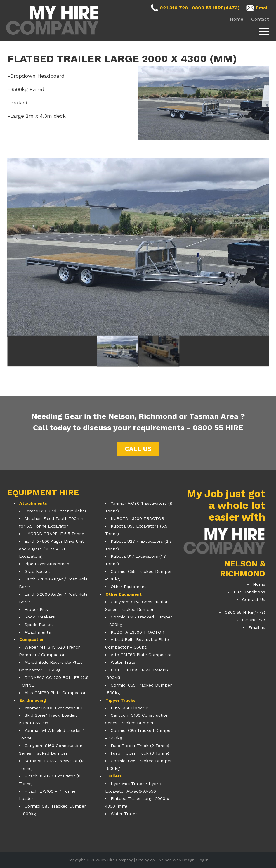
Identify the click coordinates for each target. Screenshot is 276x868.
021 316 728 (174, 8)
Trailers (114, 776)
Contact (260, 19)
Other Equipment (128, 587)
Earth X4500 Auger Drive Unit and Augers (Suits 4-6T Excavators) (51, 549)
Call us (138, 449)
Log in (203, 860)
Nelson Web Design (177, 860)
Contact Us (254, 599)
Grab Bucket (37, 571)
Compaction (32, 639)
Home (237, 19)
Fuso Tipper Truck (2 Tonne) (140, 746)
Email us (257, 627)
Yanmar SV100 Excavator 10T (54, 708)
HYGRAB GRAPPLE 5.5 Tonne (54, 534)
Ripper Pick (36, 609)
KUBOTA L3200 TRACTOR (137, 518)
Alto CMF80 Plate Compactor (55, 693)
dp (152, 860)
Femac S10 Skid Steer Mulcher (55, 511)
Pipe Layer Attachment (48, 564)
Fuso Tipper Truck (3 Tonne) (140, 753)
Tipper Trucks (120, 700)
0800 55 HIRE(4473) (216, 8)
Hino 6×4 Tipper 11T (131, 708)
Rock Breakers (40, 617)
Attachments (33, 503)
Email (262, 8)
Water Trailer (124, 662)
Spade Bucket (39, 625)
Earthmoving (33, 700)
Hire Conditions (249, 592)
